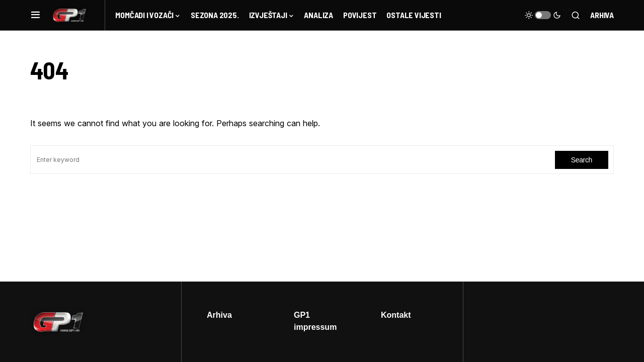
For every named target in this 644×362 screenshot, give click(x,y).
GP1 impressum (315, 321)
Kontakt (396, 315)
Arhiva (602, 15)
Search (582, 160)
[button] (35, 15)
